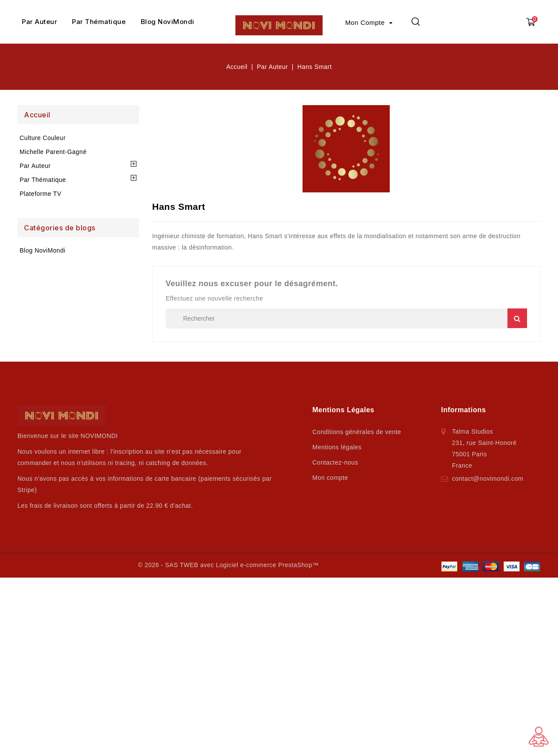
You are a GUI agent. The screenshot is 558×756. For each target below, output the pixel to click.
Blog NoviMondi (168, 22)
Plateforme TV (41, 194)
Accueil (37, 115)
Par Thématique (99, 22)
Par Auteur (39, 22)
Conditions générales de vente (357, 432)
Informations (464, 410)
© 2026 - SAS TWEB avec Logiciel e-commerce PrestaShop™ (228, 565)
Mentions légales (337, 447)
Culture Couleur (43, 138)
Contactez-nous (335, 462)
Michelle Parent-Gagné (53, 152)
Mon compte (330, 478)
